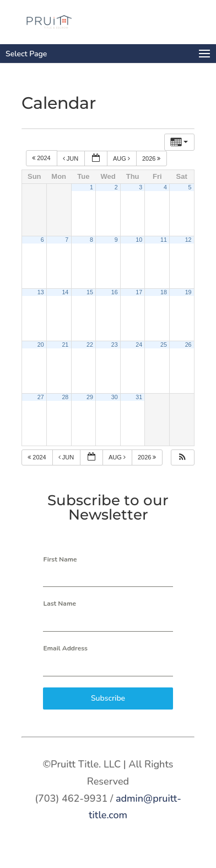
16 (115, 292)
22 (90, 345)
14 (65, 292)
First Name (60, 559)
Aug (122, 158)
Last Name (60, 604)
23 (115, 345)
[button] (182, 457)
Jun (72, 158)
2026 (152, 158)
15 (90, 292)
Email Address (65, 648)
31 (139, 397)
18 (164, 292)
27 (41, 397)
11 (164, 240)
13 (41, 292)
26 (188, 345)
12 (188, 240)
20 (41, 345)
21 (65, 345)
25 (164, 345)
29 (90, 397)
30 (115, 397)
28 (65, 397)
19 (188, 292)
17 (139, 292)
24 (139, 345)
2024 (42, 158)
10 (139, 240)
